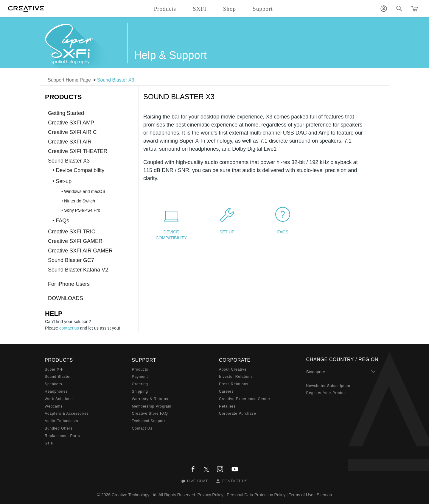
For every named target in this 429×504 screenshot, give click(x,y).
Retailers (227, 406)
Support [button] (263, 9)
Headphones (56, 391)
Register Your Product (327, 393)
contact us (69, 328)
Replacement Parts (62, 436)
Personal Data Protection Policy (256, 495)
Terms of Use (301, 495)
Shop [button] (230, 9)
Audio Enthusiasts (61, 421)
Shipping (140, 391)
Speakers (53, 384)
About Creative (233, 369)
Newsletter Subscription (328, 386)
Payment (140, 377)
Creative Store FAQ (150, 414)
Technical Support (149, 421)
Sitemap (324, 495)
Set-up (227, 232)
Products (140, 369)
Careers (226, 391)
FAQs (283, 232)
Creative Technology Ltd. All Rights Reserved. (154, 495)
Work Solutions (59, 399)
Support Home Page (69, 80)
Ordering (140, 384)
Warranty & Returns (150, 399)
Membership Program (152, 406)
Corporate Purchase (238, 414)
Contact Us (142, 428)
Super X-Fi (55, 369)
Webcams (54, 406)
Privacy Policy (210, 495)
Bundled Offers (59, 428)
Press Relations (234, 384)
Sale (49, 443)
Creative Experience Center (245, 399)
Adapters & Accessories (67, 414)
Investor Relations (236, 377)
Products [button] (165, 9)
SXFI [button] (199, 9)
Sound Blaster (58, 377)
